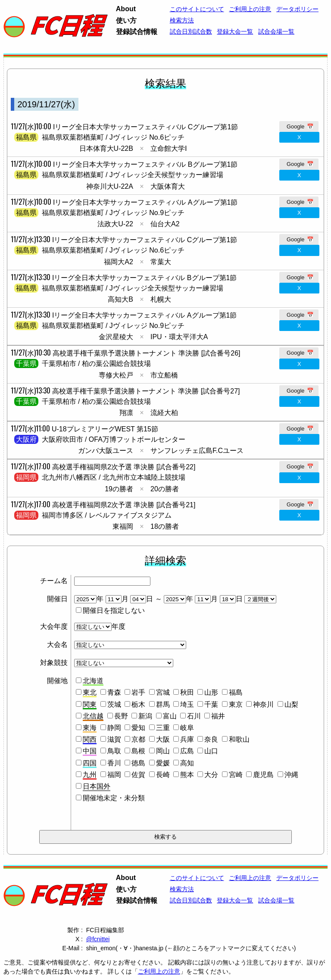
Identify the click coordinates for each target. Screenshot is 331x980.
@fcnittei (98, 939)
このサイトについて (197, 9)
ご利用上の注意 (159, 971)
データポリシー (297, 9)
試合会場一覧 (276, 31)
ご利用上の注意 (250, 9)
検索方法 (182, 20)
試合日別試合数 (191, 31)
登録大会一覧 (235, 31)
